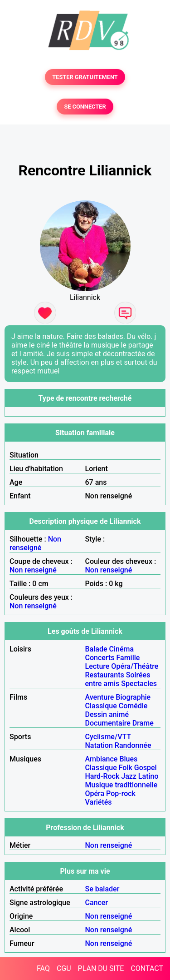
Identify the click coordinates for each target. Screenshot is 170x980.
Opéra (95, 793)
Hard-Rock (102, 776)
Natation (99, 745)
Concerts (100, 658)
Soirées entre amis (118, 679)
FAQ (43, 968)
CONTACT (147, 968)
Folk (126, 768)
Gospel (146, 768)
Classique (101, 706)
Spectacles (139, 684)
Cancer (97, 903)
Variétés (99, 802)
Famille (128, 658)
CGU (64, 968)
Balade (96, 649)
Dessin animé (107, 714)
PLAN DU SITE (101, 968)
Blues (128, 759)
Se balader (102, 889)
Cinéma (122, 649)
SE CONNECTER (85, 107)
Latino (148, 776)
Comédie (133, 706)
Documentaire (108, 723)
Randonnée (133, 745)
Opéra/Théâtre (135, 666)
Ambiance (102, 759)
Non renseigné (35, 543)
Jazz (129, 776)
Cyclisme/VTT (108, 737)
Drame (143, 723)
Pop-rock (121, 793)
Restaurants (105, 675)
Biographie (133, 697)
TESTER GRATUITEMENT (85, 77)
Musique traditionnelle (121, 785)
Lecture (97, 666)
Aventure (100, 697)
